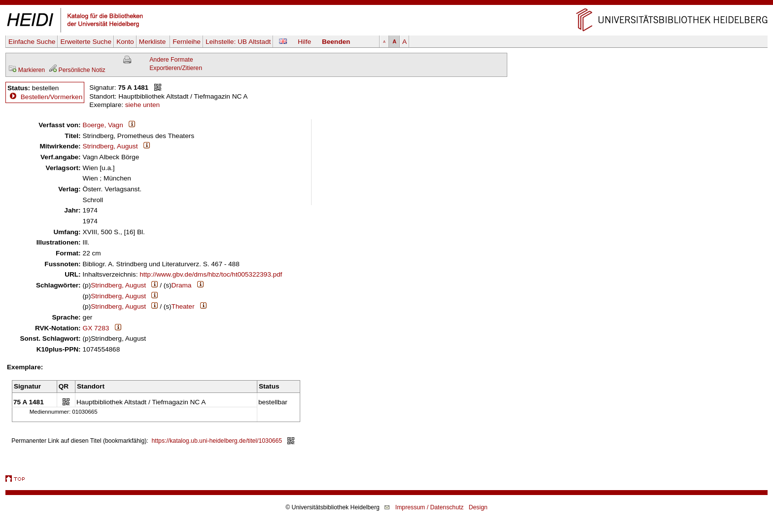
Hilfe (304, 42)
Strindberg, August (110, 146)
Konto (125, 42)
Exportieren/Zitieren (176, 68)
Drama (182, 285)
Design (478, 507)
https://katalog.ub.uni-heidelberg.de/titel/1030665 (217, 441)
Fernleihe (187, 42)
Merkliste (153, 42)
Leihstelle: (238, 42)
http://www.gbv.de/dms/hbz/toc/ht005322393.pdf (211, 274)
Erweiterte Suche (86, 42)
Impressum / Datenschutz (430, 507)
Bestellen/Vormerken (52, 97)
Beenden (336, 42)
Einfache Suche (32, 42)
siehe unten (142, 105)
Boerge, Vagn (103, 125)
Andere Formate (171, 60)
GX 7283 (96, 328)
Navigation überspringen (387, 4)
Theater (183, 306)
